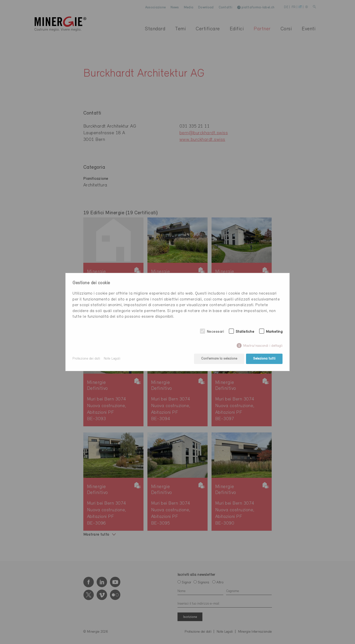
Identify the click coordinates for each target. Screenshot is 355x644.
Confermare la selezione (219, 359)
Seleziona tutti (264, 359)
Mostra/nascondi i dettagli (263, 346)
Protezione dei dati (86, 359)
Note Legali (112, 359)
